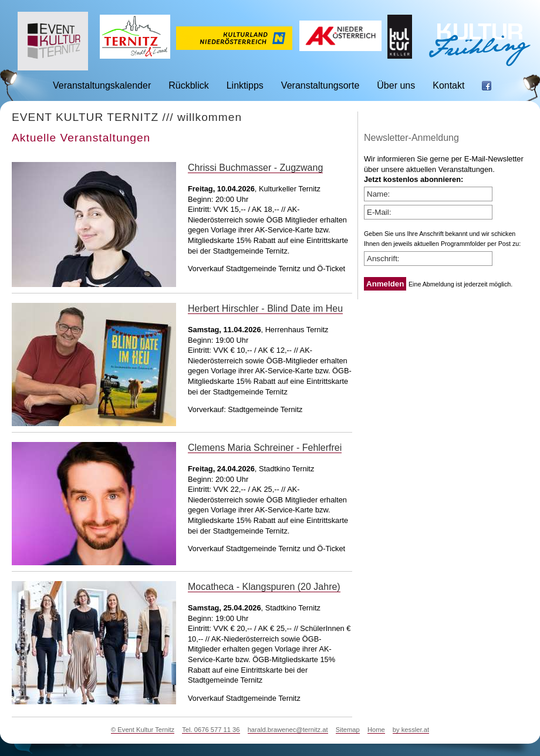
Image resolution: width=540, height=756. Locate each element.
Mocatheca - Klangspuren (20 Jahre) (264, 587)
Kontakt (448, 85)
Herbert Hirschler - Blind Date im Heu (265, 309)
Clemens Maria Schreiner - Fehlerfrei (265, 448)
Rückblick (188, 85)
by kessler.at (411, 730)
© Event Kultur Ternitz (143, 730)
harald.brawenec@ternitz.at (288, 730)
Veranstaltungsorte (320, 85)
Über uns (396, 85)
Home (376, 730)
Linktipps (245, 85)
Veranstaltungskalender (102, 85)
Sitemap (348, 730)
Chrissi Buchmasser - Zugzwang (255, 168)
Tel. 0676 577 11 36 (211, 730)
